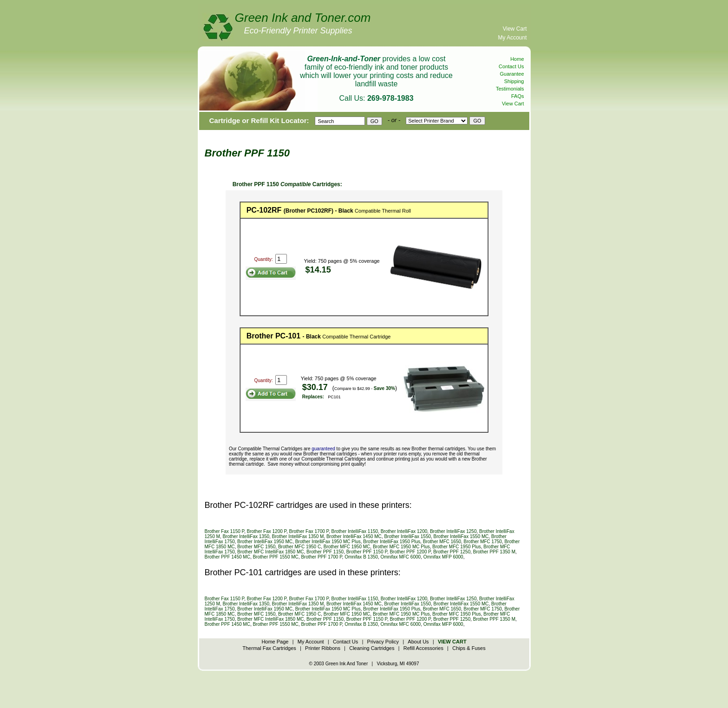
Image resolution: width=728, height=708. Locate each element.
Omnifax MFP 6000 (443, 557)
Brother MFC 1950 (256, 547)
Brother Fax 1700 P (309, 531)
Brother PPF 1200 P (410, 552)
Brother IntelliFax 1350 (246, 536)
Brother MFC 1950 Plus (457, 547)
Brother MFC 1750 (483, 542)
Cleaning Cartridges (372, 648)
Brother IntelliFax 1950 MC (265, 542)
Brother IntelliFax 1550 (407, 536)
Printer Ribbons (323, 648)
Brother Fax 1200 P (267, 531)
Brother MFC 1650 (442, 542)
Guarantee (512, 74)
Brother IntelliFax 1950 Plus (392, 542)
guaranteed (323, 449)
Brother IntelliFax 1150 (355, 531)
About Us (418, 642)
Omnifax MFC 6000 (400, 557)
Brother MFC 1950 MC (347, 547)
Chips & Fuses (469, 648)
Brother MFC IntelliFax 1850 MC (270, 552)
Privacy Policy (383, 642)
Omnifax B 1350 (361, 557)
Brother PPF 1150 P (367, 552)
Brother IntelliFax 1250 (453, 531)
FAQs (518, 96)
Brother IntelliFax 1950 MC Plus (328, 542)
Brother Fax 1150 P (224, 531)
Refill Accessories (423, 648)
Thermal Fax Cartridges (269, 648)
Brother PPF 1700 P (321, 557)
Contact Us (511, 66)
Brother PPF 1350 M (494, 552)
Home (517, 59)
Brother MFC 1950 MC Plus (401, 547)
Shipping (514, 81)
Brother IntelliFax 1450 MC (354, 536)
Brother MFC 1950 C (299, 547)
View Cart (515, 29)
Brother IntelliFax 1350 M (298, 536)
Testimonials (510, 89)
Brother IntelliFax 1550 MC (461, 536)
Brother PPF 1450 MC (227, 557)
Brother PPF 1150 (325, 552)
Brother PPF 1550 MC (275, 557)
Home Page (275, 642)
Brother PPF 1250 (452, 552)
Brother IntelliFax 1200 (404, 531)
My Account (512, 38)
